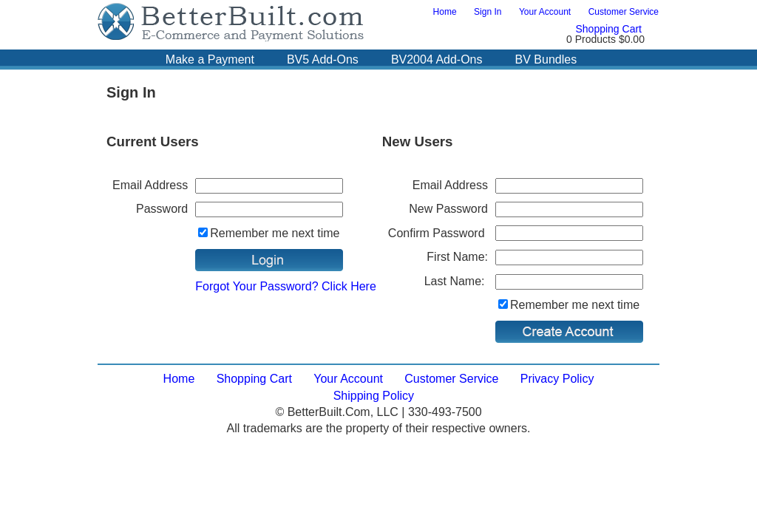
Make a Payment (210, 59)
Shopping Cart (608, 29)
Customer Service (624, 12)
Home (445, 12)
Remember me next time (275, 233)
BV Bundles (546, 59)
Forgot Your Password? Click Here (286, 286)
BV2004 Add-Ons (437, 59)
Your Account (545, 12)
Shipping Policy (374, 396)
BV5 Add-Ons (323, 59)
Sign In (488, 12)
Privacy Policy (557, 379)
